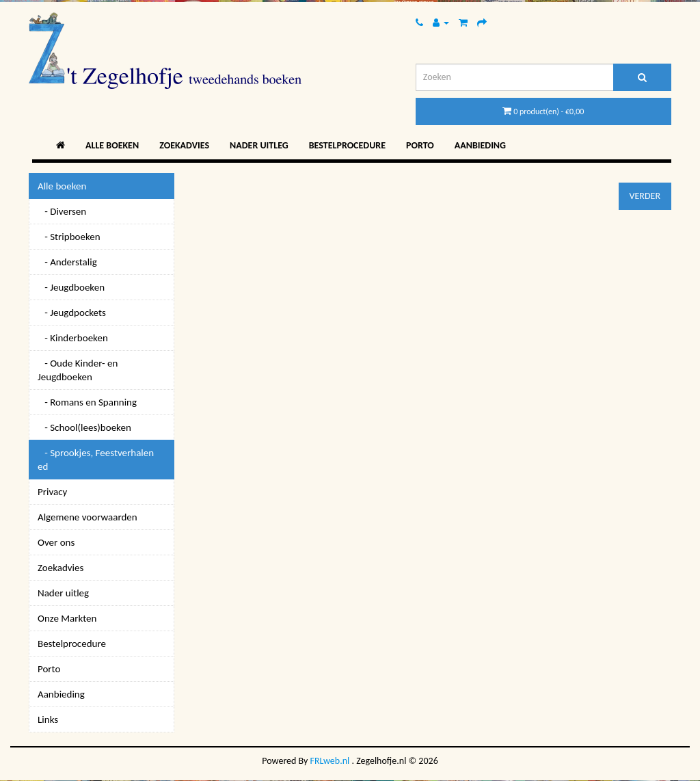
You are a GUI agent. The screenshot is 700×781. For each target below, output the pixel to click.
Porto (420, 145)
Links (48, 719)
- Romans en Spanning (87, 402)
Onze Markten (67, 618)
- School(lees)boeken (84, 427)
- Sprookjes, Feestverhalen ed (96, 460)
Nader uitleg (259, 145)
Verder (645, 196)
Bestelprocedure (347, 145)
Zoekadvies (184, 145)
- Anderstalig (67, 262)
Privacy (52, 492)
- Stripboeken (69, 237)
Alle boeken (112, 145)
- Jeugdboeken (71, 287)
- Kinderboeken (73, 338)
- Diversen (62, 211)
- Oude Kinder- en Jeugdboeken (78, 370)
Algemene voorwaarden (87, 517)
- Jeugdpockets (72, 313)
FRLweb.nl (330, 761)
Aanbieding (480, 145)
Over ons (56, 542)
